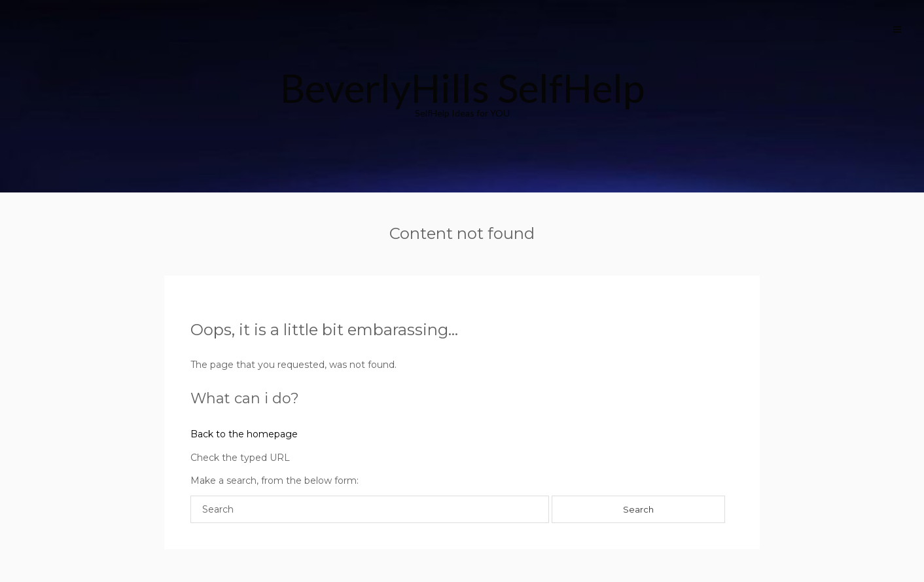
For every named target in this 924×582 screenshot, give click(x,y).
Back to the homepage (244, 434)
